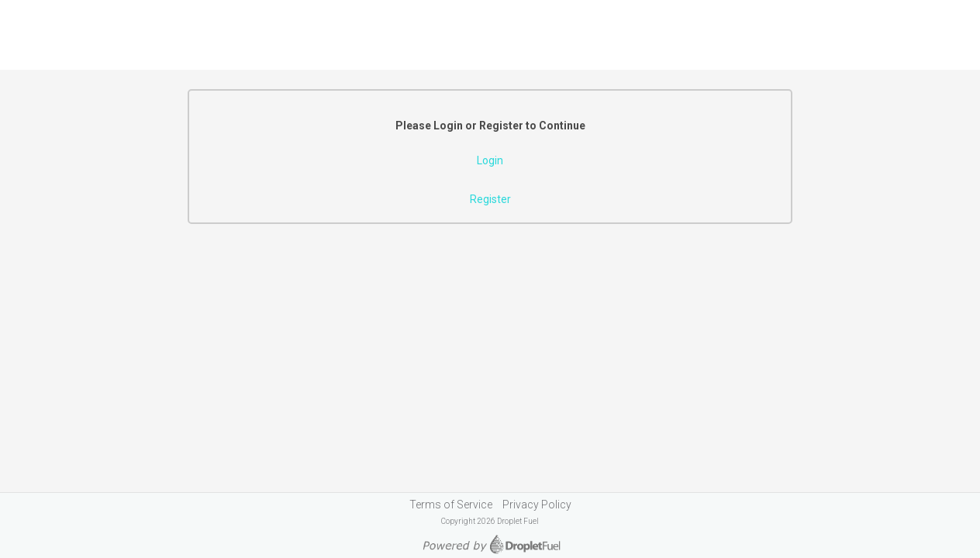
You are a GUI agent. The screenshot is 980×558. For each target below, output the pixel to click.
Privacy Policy (537, 505)
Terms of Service (451, 505)
